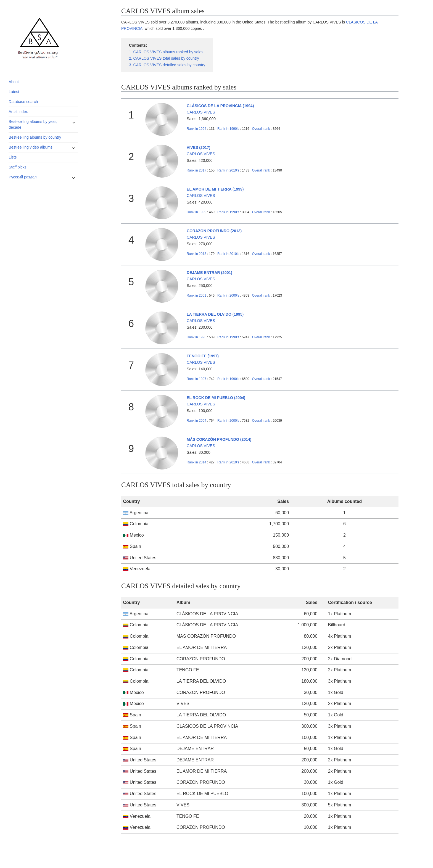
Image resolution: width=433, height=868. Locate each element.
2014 (196, 462)
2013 (196, 254)
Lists (13, 157)
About (14, 82)
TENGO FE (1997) (203, 356)
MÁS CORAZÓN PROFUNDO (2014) (219, 439)
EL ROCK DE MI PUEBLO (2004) (216, 398)
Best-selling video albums (31, 147)
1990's (229, 129)
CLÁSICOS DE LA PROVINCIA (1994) (220, 106)
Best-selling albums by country (35, 137)
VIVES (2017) (199, 147)
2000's (229, 296)
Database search (23, 102)
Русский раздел (23, 177)
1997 (196, 379)
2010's (229, 170)
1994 (196, 129)
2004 (196, 421)
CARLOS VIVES (201, 112)
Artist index (18, 112)
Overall (261, 129)
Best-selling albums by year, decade (33, 124)
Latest (14, 92)
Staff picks (17, 167)
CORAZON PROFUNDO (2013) (214, 231)
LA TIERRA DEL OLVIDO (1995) (215, 314)
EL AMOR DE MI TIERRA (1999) (215, 189)
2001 (196, 296)
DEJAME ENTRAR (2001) (209, 273)
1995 (196, 337)
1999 (196, 212)
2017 (196, 170)
